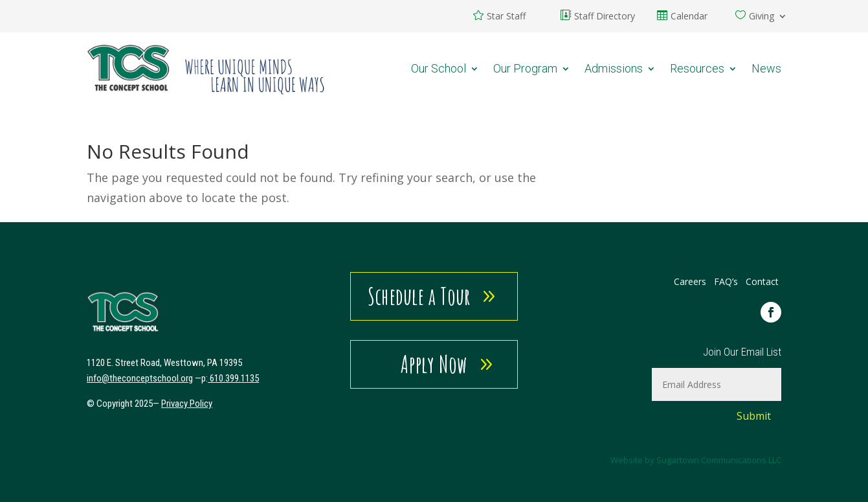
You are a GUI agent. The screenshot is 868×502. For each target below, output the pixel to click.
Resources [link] (697, 68)
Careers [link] (690, 281)
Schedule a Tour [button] (419, 296)
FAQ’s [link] (727, 281)
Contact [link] (762, 281)
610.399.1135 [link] (234, 378)
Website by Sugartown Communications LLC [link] (696, 460)
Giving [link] (762, 17)
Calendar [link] (689, 17)
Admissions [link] (614, 68)
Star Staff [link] (506, 17)
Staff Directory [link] (605, 17)
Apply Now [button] (434, 364)
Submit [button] (754, 416)
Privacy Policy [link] (187, 404)
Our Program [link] (525, 68)
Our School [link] (439, 68)
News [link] (766, 68)
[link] (206, 68)
